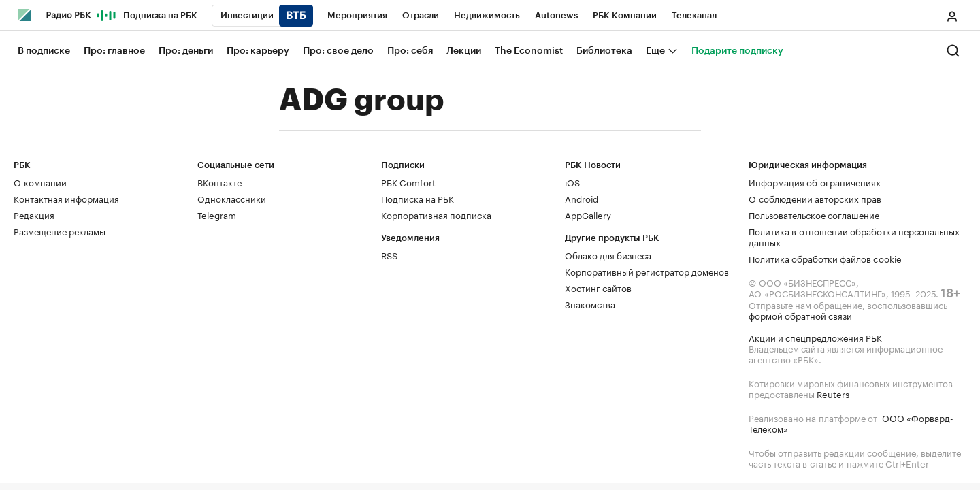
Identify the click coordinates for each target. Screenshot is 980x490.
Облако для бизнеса (608, 255)
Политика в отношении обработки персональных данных (854, 236)
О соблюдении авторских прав (815, 198)
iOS (572, 182)
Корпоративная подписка (436, 214)
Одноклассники (232, 198)
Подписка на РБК (418, 198)
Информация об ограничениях (815, 182)
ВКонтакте (219, 182)
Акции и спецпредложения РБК (815, 337)
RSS (389, 255)
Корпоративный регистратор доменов (647, 271)
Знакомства (590, 304)
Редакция (34, 214)
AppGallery (588, 214)
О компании (40, 182)
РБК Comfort (408, 182)
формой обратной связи (800, 315)
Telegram (217, 214)
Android (582, 198)
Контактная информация (66, 198)
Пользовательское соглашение (814, 214)
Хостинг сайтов (598, 287)
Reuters (833, 393)
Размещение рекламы (60, 231)
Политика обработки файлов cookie (825, 258)
